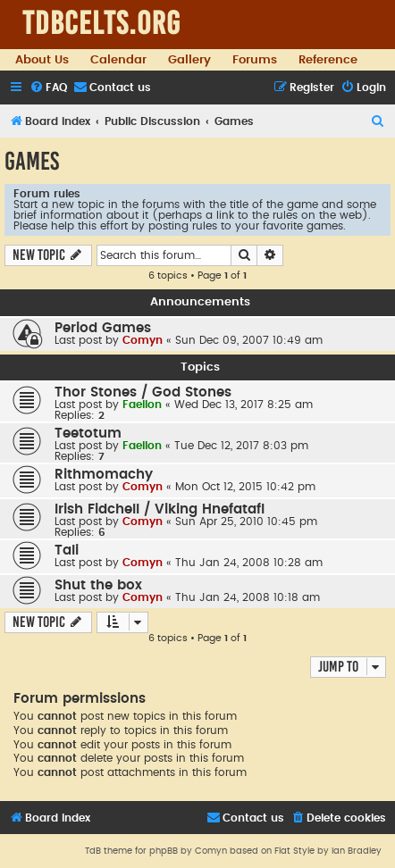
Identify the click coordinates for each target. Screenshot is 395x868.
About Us (42, 60)
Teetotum (88, 434)
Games (32, 161)
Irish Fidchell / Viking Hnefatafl (160, 509)
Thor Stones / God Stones (143, 392)
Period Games (103, 328)
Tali (67, 551)
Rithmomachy (104, 475)
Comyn (143, 340)
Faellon (142, 405)
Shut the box (98, 585)
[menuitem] (48, 88)
